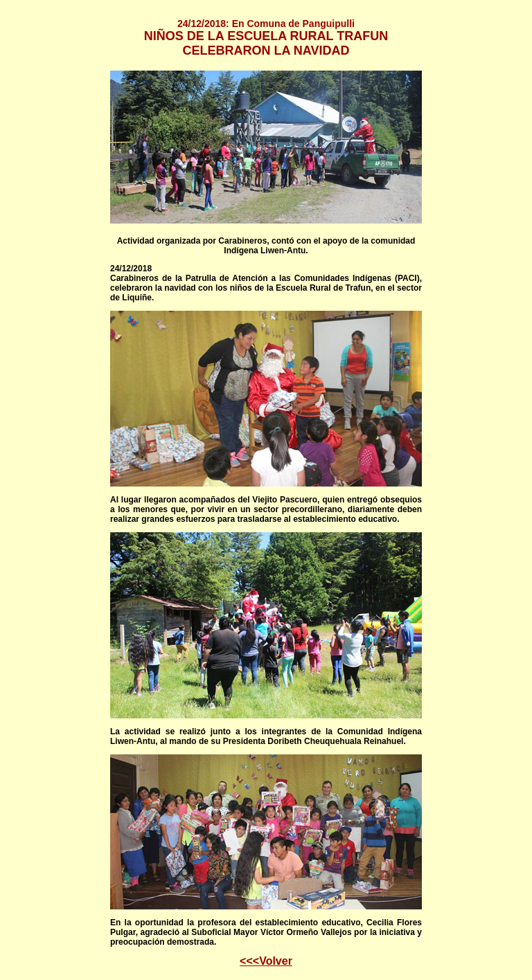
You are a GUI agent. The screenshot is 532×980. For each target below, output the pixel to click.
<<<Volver (266, 961)
